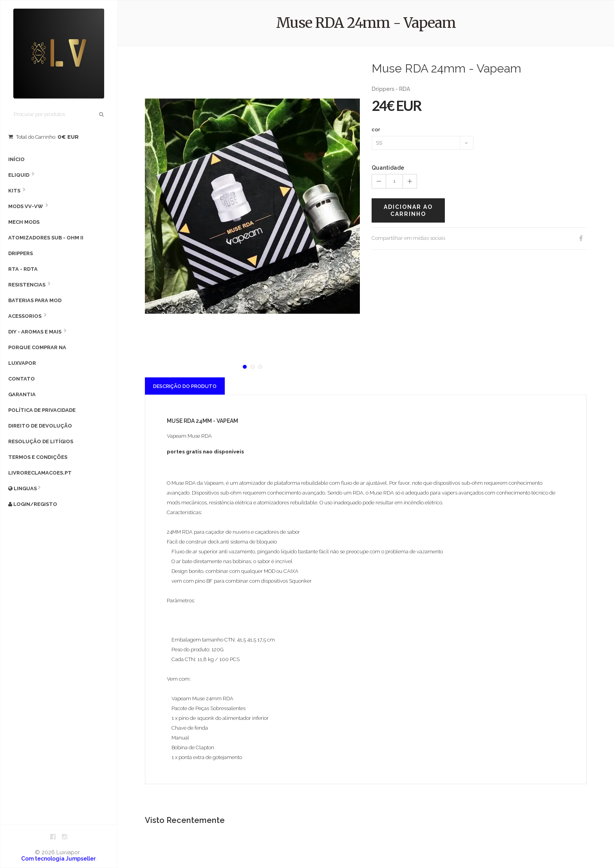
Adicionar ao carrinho (408, 210)
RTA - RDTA (23, 269)
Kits (14, 191)
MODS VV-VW (26, 206)
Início (16, 159)
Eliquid (19, 175)
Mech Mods (24, 222)
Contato (22, 379)
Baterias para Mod (35, 300)
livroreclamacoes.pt (40, 473)
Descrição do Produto (185, 386)
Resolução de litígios (41, 441)
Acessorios (25, 316)
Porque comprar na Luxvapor (37, 355)
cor (376, 130)
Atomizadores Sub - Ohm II (46, 238)
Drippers (21, 253)
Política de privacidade (42, 410)
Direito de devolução (40, 426)
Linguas (23, 488)
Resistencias (27, 285)
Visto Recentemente (185, 820)
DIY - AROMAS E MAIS (35, 332)
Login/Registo (33, 504)
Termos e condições (38, 457)
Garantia (22, 394)
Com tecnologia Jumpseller (58, 859)
